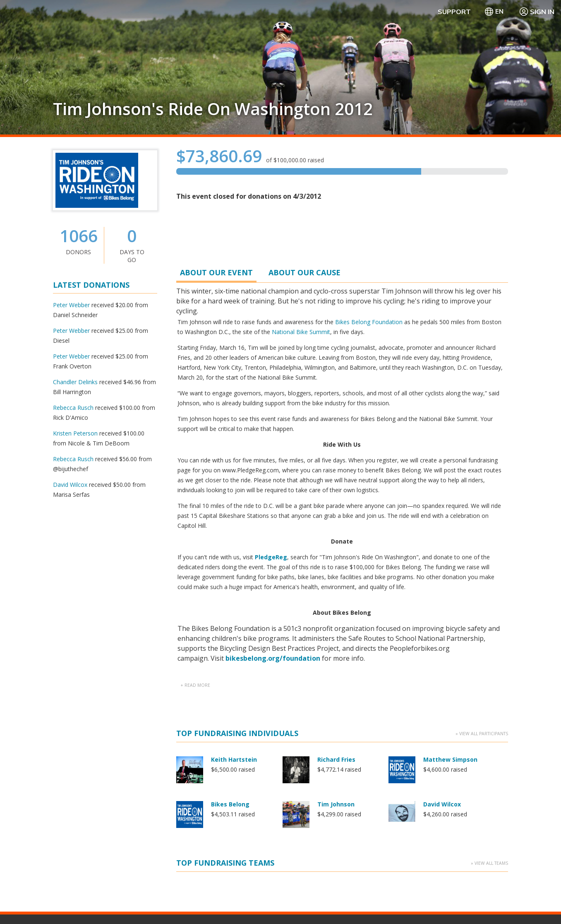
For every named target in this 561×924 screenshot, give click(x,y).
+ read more (195, 383)
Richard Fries (336, 456)
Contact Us (412, 763)
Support (454, 12)
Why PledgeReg (306, 753)
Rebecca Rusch (73, 408)
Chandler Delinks (75, 382)
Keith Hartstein (234, 456)
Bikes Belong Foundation (369, 322)
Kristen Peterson (75, 433)
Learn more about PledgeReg (92, 807)
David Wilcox (70, 485)
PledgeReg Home (308, 773)
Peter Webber (71, 305)
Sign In (537, 12)
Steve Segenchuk (449, 591)
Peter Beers (229, 591)
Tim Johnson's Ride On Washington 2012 (213, 109)
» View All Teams (489, 650)
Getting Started (305, 763)
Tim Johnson (336, 501)
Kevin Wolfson (339, 546)
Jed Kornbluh (230, 546)
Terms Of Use (317, 899)
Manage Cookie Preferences (384, 899)
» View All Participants (482, 431)
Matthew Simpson (450, 456)
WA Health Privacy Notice (514, 899)
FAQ (403, 753)
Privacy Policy (451, 899)
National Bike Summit (301, 332)
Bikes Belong (230, 501)
